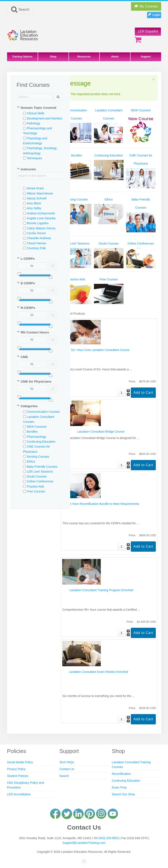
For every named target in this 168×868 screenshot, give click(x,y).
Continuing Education (41, 442)
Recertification (121, 774)
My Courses (146, 6)
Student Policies (18, 776)
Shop (53, 57)
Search (20, 9)
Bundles (32, 432)
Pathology (34, 123)
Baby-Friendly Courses (42, 467)
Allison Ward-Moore (40, 193)
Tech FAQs (67, 762)
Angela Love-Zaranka (41, 218)
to (32, 266)
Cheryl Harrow (36, 243)
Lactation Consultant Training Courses (131, 765)
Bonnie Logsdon (38, 223)
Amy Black (34, 203)
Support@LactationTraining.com (84, 843)
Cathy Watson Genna (41, 228)
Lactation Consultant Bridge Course (101, 432)
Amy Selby (34, 208)
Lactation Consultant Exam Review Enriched (98, 672)
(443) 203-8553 (109, 838)
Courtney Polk (36, 248)
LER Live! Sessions (40, 472)
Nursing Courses (38, 457)
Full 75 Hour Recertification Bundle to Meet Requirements (101, 504)
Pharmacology (37, 437)
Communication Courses (43, 412)
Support (146, 57)
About (115, 57)
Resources (84, 57)
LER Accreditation (19, 794)
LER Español (148, 31)
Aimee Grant (35, 188)
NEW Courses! (37, 427)
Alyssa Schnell (37, 198)
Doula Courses (37, 476)
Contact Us (67, 769)
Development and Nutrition (45, 118)
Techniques (35, 158)
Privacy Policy (16, 769)
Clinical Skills (36, 113)
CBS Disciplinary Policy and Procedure (26, 785)
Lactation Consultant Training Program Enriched (101, 590)
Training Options (22, 57)
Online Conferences (40, 481)
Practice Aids (36, 486)
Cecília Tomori (36, 233)
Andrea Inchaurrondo (41, 213)
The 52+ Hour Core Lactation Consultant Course (97, 350)
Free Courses (36, 491)
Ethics (31, 461)
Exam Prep (119, 787)
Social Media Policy (20, 762)
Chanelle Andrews (39, 238)
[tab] (40, 108)
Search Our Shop (123, 794)
